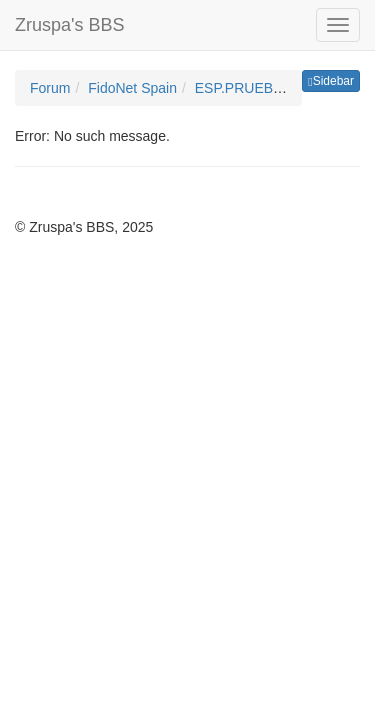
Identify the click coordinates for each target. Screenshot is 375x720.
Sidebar (331, 81)
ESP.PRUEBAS (243, 88)
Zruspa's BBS (69, 25)
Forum (50, 88)
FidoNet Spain (132, 88)
